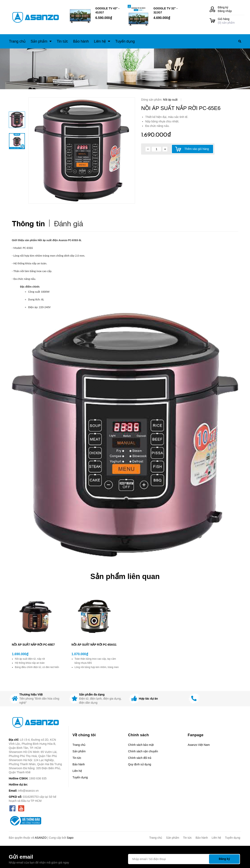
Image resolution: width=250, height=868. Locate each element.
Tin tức (77, 758)
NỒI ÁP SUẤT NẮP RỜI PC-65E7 (33, 645)
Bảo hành (79, 764)
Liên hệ (77, 771)
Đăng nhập (225, 11)
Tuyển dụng (80, 777)
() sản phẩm (231, 21)
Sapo (70, 838)
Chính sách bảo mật (141, 745)
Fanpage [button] (196, 735)
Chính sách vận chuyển (143, 751)
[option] (82, 151)
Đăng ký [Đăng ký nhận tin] (224, 859)
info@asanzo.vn (28, 791)
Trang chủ (79, 745)
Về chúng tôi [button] (84, 735)
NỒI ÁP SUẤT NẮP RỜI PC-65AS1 (94, 645)
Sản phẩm (79, 751)
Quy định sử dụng (140, 764)
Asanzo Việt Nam (199, 745)
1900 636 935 (38, 778)
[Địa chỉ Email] (184, 859)
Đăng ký (223, 7)
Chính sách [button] (138, 735)
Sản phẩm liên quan (125, 576)
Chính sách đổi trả (140, 758)
